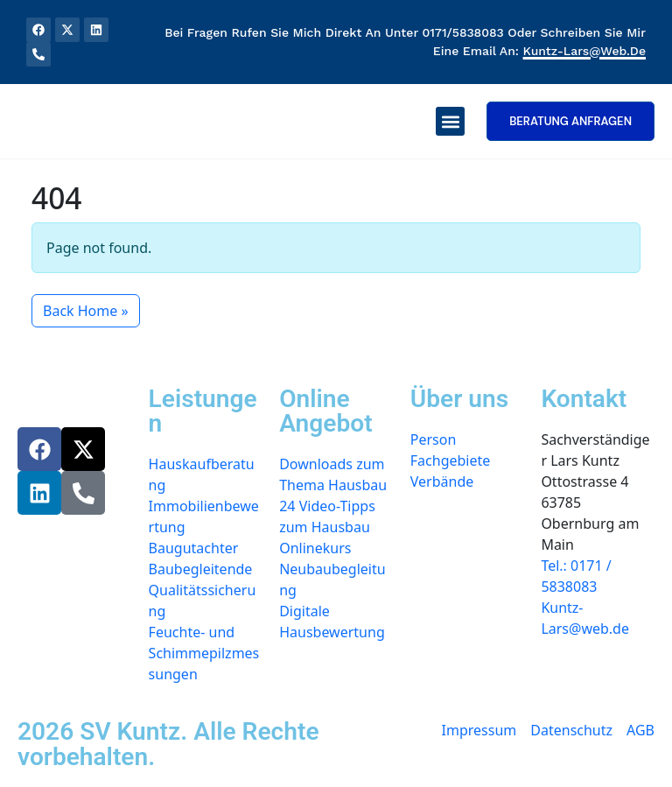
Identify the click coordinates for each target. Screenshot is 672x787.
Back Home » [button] (86, 311)
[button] (450, 121)
